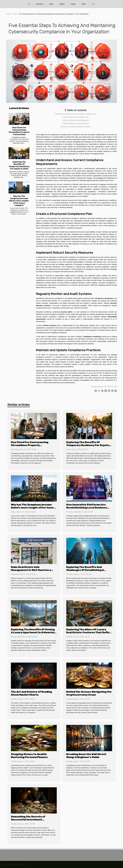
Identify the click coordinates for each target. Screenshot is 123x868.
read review (50, 203)
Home (8, 14)
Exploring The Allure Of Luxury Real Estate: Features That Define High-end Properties (89, 632)
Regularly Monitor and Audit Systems (76, 123)
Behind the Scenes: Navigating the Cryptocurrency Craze (89, 693)
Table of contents (77, 110)
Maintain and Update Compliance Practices (76, 127)
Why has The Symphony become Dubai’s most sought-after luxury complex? (19, 201)
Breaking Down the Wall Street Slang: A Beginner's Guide (86, 756)
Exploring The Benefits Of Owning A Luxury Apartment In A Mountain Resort (33, 632)
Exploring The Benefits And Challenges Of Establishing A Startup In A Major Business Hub (87, 570)
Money (62, 4)
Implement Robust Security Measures (76, 120)
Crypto (73, 4)
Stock (51, 4)
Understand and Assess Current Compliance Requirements (76, 114)
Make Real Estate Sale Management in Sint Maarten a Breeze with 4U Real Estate (31, 570)
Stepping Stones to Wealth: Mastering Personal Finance (29, 756)
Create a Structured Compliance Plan (76, 117)
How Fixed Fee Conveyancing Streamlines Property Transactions (19, 131)
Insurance (39, 4)
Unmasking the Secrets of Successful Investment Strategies (28, 820)
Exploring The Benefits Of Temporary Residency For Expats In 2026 (19, 165)
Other (84, 4)
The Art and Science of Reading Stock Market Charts (31, 693)
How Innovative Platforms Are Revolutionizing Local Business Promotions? (87, 508)
